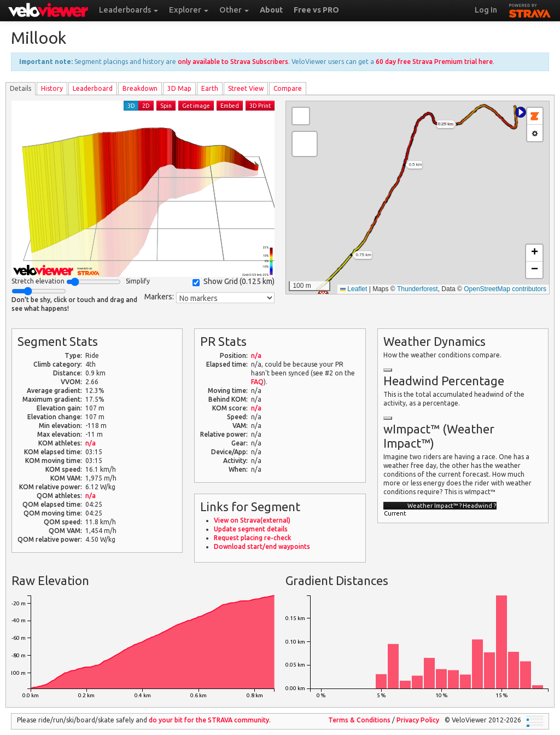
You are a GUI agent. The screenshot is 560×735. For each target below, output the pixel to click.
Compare (288, 88)
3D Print (260, 106)
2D (146, 106)
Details (21, 88)
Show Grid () (234, 282)
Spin (166, 106)
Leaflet (354, 289)
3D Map (179, 88)
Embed (230, 106)
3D (131, 106)
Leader (93, 88)
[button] (521, 112)
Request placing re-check (252, 538)
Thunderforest (418, 289)
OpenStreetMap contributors (505, 289)
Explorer (189, 10)
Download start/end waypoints (262, 546)
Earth (210, 88)
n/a (91, 443)
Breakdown (140, 88)
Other (234, 10)
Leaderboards (129, 10)
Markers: (159, 297)
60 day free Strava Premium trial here (434, 62)
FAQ (257, 382)
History (52, 88)
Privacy (418, 720)
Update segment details (251, 529)
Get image (196, 106)
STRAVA (530, 9)
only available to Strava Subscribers (233, 62)
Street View (246, 88)
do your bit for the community (209, 720)
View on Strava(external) (252, 520)
